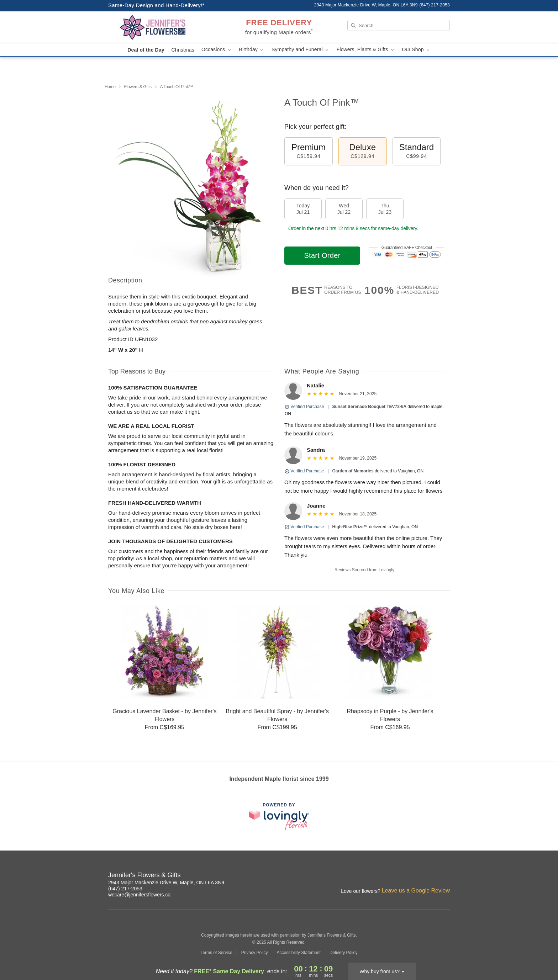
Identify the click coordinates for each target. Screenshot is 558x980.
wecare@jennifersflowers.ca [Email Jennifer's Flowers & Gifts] (139, 895)
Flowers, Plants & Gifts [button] (366, 50)
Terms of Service (216, 953)
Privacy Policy (255, 953)
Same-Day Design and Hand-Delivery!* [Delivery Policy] (156, 5)
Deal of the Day (146, 50)
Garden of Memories (353, 471)
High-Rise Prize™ (350, 527)
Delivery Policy (344, 953)
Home (110, 87)
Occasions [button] (217, 50)
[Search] (399, 25)
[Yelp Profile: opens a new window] (445, 876)
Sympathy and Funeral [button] (301, 50)
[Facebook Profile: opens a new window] (414, 876)
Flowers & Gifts (138, 87)
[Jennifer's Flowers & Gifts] (159, 27)
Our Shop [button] (416, 50)
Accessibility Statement (298, 953)
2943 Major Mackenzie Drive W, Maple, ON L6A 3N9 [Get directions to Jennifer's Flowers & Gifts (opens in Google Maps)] (166, 883)
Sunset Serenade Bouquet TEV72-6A (370, 407)
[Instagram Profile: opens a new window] (398, 876)
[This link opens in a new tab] (279, 817)
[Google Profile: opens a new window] (429, 876)
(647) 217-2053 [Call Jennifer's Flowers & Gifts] (125, 889)
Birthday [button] (252, 50)
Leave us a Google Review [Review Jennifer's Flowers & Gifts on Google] (416, 891)
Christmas (183, 50)
